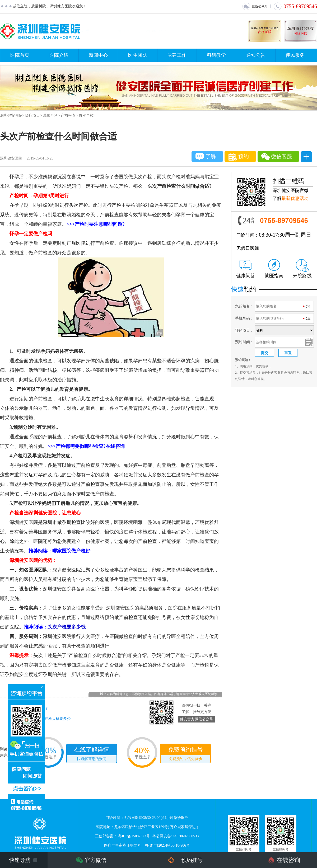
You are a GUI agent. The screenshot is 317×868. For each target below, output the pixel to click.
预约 (239, 157)
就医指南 (274, 269)
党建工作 (177, 55)
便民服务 (295, 55)
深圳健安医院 (11, 116)
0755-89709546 (295, 6)
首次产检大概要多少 (54, 719)
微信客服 (277, 157)
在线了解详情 (92, 754)
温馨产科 (50, 116)
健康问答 (246, 269)
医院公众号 (255, 6)
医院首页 (20, 55)
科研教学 (216, 55)
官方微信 (96, 860)
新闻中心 (98, 55)
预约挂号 (192, 860)
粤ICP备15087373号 (134, 836)
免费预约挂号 (185, 754)
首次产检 (86, 116)
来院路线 (302, 269)
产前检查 (68, 116)
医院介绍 (59, 55)
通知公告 (256, 55)
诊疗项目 (32, 116)
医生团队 (138, 55)
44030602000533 (186, 836)
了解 (206, 157)
